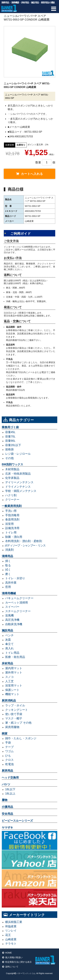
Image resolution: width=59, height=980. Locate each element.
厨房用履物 (12, 727)
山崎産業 (11, 939)
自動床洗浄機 (14, 624)
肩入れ (9, 648)
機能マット (12, 694)
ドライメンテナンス (18, 487)
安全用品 (7, 814)
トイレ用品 (12, 653)
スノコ (9, 677)
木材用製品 (12, 469)
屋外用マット (14, 673)
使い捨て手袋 (14, 714)
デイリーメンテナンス (19, 482)
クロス (9, 760)
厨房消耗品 (9, 701)
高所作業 (11, 583)
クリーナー (12, 500)
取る (8, 565)
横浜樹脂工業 (14, 922)
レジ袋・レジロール (18, 454)
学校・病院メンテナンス (21, 491)
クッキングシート (17, 710)
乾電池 (9, 764)
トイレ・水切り (15, 578)
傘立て (9, 644)
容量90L (10, 441)
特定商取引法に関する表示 (18, 962)
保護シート (12, 690)
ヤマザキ (7, 828)
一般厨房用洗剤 (12, 506)
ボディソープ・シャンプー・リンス (25, 546)
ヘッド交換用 (10, 778)
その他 (9, 458)
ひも (8, 756)
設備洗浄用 (12, 528)
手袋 (8, 743)
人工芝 (9, 681)
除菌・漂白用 (14, 537)
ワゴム (9, 751)
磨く (8, 574)
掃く (8, 561)
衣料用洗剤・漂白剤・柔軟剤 (24, 541)
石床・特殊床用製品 (18, 474)
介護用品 (7, 807)
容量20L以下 (13, 445)
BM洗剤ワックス (12, 464)
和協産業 (11, 926)
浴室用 (9, 524)
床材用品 (7, 663)
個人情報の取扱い (14, 957)
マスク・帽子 (14, 718)
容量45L (10, 432)
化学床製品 (12, 478)
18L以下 (10, 789)
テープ (9, 747)
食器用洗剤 (12, 519)
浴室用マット (14, 686)
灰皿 (8, 640)
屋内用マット (14, 668)
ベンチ (9, 635)
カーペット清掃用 (17, 603)
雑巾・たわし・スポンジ (21, 738)
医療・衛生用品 (15, 657)
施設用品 (7, 630)
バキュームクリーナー (19, 598)
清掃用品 (7, 556)
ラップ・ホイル (15, 705)
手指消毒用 (12, 515)
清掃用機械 (9, 593)
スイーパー (12, 607)
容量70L (10, 437)
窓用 (8, 587)
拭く (8, 570)
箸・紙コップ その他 (18, 723)
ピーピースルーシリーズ (17, 821)
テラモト (11, 944)
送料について (12, 967)
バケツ (6, 784)
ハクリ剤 (11, 495)
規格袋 (9, 449)
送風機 (9, 615)
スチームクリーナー (18, 611)
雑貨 (5, 734)
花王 (8, 935)
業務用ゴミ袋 (10, 427)
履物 (5, 800)
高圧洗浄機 (12, 620)
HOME (8, 953)
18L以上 (10, 794)
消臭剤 (9, 550)
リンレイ (11, 931)
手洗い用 (11, 511)
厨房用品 (7, 771)
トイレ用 (11, 532)
